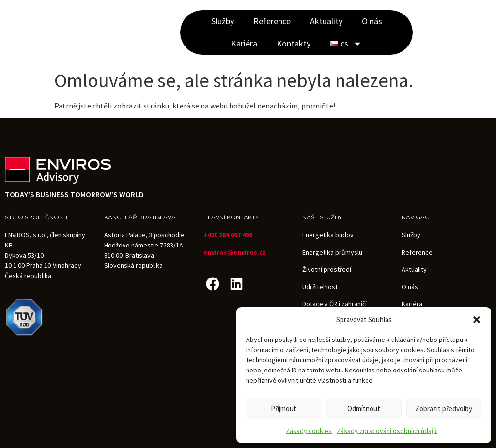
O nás (372, 21)
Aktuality (326, 21)
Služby (223, 21)
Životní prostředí (327, 269)
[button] (477, 320)
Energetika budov (328, 235)
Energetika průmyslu (332, 252)
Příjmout (284, 409)
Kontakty (294, 43)
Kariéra (244, 43)
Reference (272, 21)
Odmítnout (364, 409)
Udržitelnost (320, 287)
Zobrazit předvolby (444, 409)
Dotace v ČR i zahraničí (334, 304)
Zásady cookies (309, 431)
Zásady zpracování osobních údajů (387, 431)
